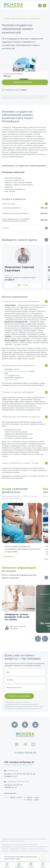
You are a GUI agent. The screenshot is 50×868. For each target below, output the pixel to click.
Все (46, 240)
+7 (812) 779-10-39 (25, 753)
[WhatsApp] (17, 745)
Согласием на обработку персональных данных (23, 709)
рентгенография (11, 380)
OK (43, 858)
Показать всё (8, 557)
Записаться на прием (23, 82)
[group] (18, 609)
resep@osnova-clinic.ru (25, 863)
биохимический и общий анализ (17, 371)
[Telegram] (25, 745)
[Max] (33, 745)
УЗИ (6, 376)
